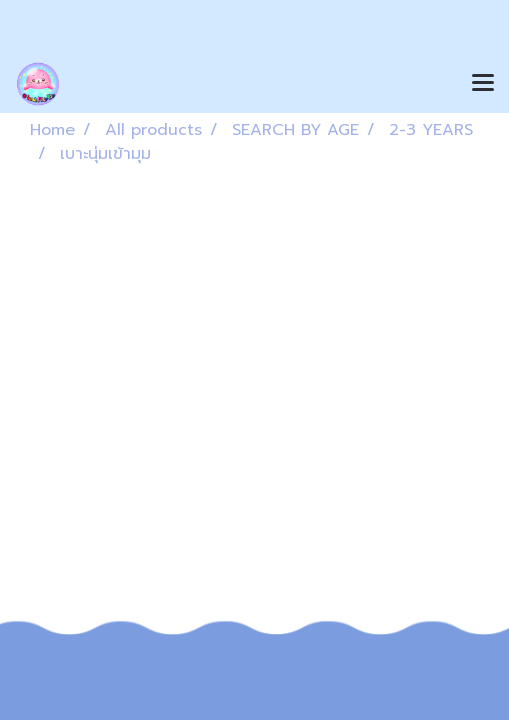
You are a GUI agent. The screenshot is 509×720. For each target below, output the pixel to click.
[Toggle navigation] (483, 84)
